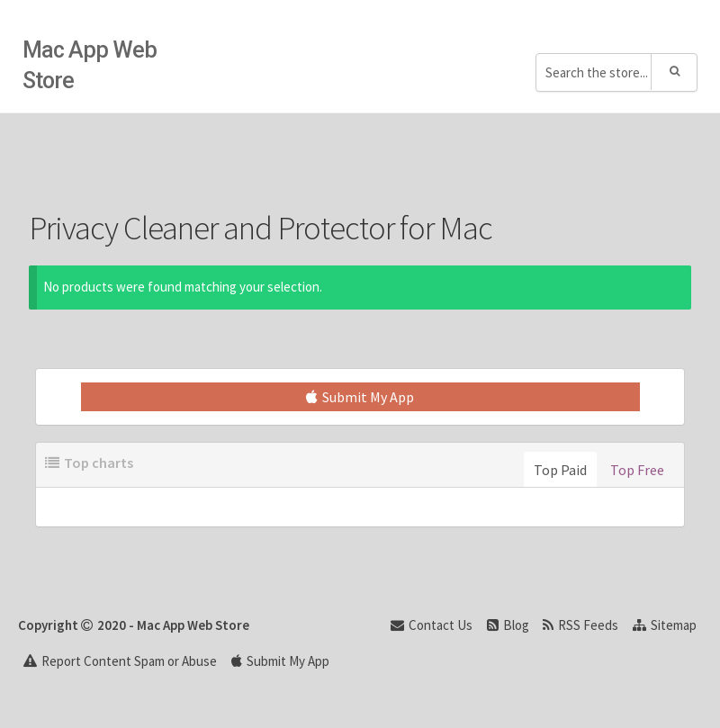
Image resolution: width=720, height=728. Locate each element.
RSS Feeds (580, 625)
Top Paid (560, 470)
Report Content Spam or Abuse (120, 661)
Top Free (637, 470)
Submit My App (360, 397)
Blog (508, 625)
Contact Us (432, 625)
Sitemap (665, 625)
